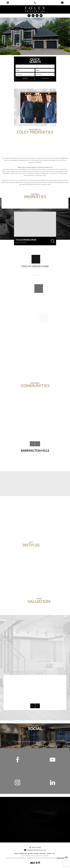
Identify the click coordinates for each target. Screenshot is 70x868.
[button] (8, 3)
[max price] (45, 74)
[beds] (25, 70)
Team (16, 853)
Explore (43, 853)
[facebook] (18, 760)
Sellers (36, 853)
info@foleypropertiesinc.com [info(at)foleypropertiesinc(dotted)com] (36, 850)
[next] (36, 697)
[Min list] (25, 74)
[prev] (34, 697)
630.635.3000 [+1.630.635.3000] (36, 847)
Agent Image (61, 858)
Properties (23, 853)
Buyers (30, 853)
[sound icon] (67, 857)
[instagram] (18, 783)
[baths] (45, 70)
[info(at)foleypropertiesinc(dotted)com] (62, 3)
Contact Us (51, 853)
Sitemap (38, 858)
